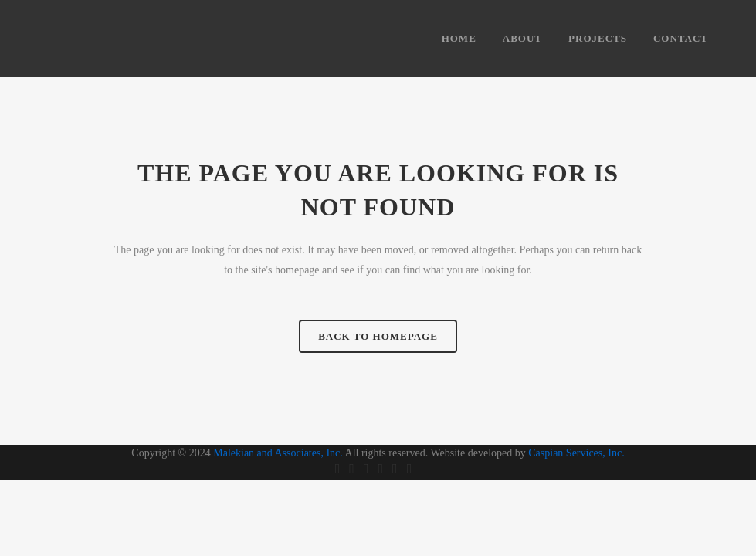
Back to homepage (378, 336)
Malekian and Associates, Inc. (278, 453)
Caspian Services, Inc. (576, 453)
